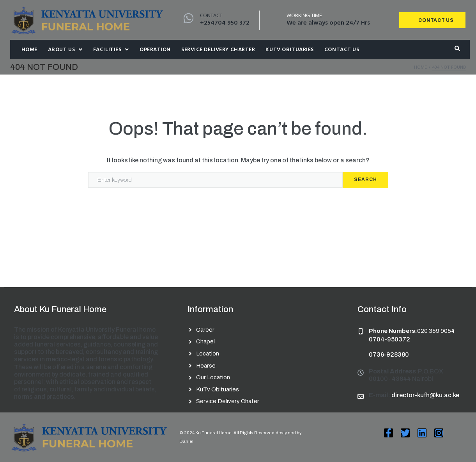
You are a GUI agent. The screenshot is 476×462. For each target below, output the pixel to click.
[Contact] (188, 18)
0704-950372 (389, 339)
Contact (211, 15)
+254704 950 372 (225, 23)
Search (365, 179)
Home (420, 67)
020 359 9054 (436, 331)
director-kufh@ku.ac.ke (425, 395)
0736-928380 (389, 354)
